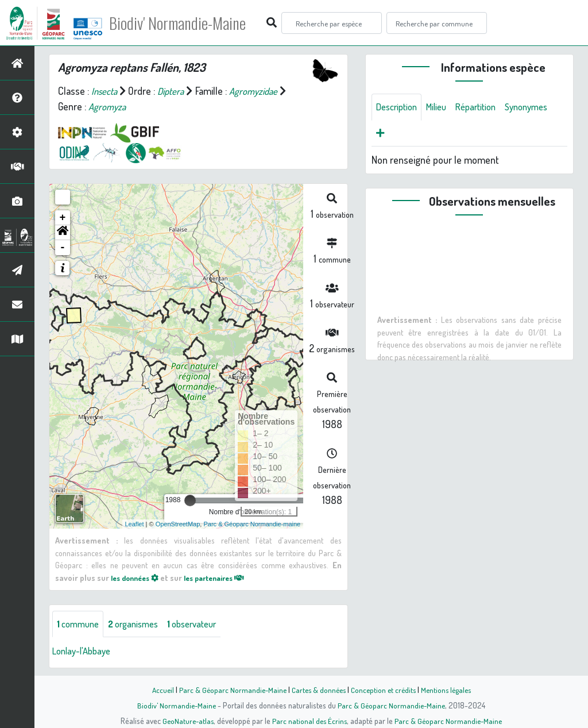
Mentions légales (450, 690)
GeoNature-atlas (186, 721)
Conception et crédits (384, 690)
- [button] (63, 248)
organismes (140, 625)
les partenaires (225, 577)
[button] (63, 233)
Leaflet (135, 524)
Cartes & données (317, 690)
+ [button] (63, 218)
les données (138, 577)
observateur (205, 625)
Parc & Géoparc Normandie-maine (252, 524)
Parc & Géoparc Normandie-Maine (229, 690)
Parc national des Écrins (310, 721)
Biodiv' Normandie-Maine (189, 23)
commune (80, 625)
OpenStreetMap (178, 524)
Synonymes (400, 135)
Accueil (157, 690)
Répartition (486, 107)
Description (399, 107)
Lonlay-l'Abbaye (84, 652)
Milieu (443, 107)
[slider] (190, 500)
